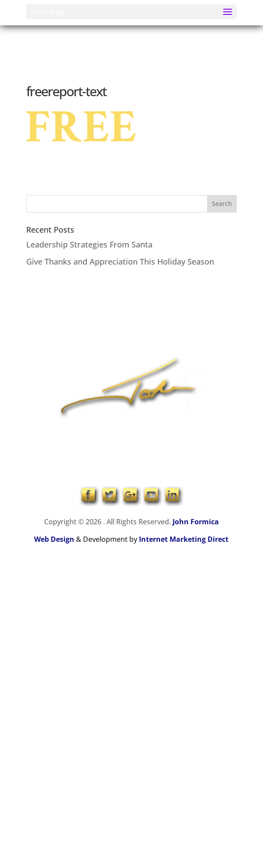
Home (85, 314)
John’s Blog (109, 343)
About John (122, 314)
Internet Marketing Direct (184, 539)
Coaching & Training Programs (77, 328)
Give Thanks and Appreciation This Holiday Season (120, 261)
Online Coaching (159, 328)
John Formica (196, 522)
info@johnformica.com (131, 456)
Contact (149, 343)
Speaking (164, 314)
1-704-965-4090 (131, 442)
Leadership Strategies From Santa (89, 244)
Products (208, 328)
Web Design (54, 539)
